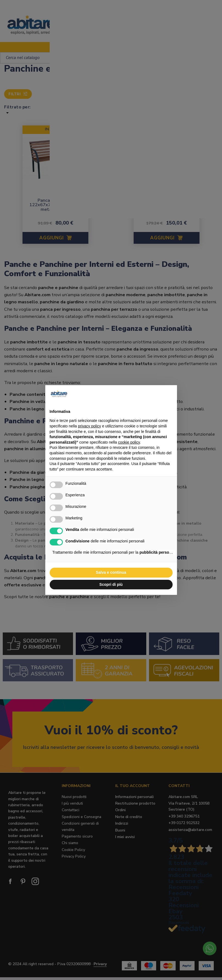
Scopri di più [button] (111, 584)
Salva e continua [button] (111, 572)
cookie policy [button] (129, 442)
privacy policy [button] (89, 426)
